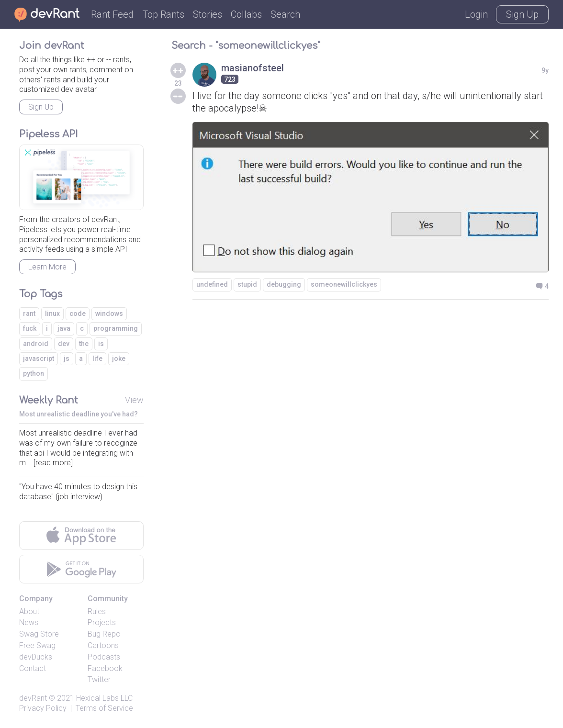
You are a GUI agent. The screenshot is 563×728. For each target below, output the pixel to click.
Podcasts (104, 657)
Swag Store (39, 634)
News (29, 622)
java (64, 328)
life (97, 358)
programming (116, 328)
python (34, 373)
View (134, 400)
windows (109, 314)
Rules (97, 611)
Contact (33, 668)
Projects (102, 622)
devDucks (36, 657)
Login (476, 14)
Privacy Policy (43, 708)
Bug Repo (104, 634)
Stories (208, 14)
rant (29, 314)
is (101, 344)
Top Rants (163, 14)
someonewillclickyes (344, 284)
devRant (33, 698)
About (29, 611)
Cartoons (103, 645)
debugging (284, 284)
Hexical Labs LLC (104, 698)
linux (52, 314)
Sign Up (522, 14)
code (78, 314)
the (84, 344)
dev (64, 344)
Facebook (105, 668)
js (67, 358)
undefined (212, 284)
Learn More (47, 267)
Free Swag (37, 645)
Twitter (99, 679)
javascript (39, 358)
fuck (30, 328)
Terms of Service (104, 708)
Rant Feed (112, 14)
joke (119, 358)
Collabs (246, 14)
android (36, 344)
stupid (247, 284)
